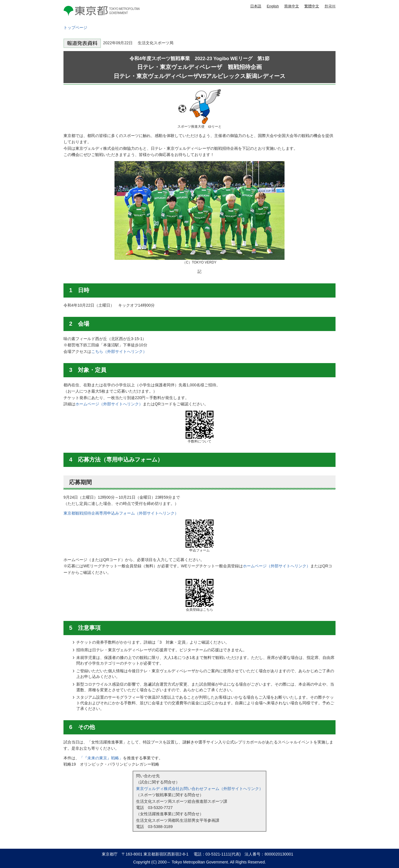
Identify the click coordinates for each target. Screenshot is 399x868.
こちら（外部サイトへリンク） (119, 351)
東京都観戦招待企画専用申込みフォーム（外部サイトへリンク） (121, 513)
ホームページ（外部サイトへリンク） (109, 404)
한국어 (330, 6)
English (273, 6)
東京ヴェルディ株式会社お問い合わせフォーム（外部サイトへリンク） (199, 789)
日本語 (256, 6)
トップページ (75, 28)
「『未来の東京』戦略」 (101, 758)
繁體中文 (312, 6)
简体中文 (292, 6)
